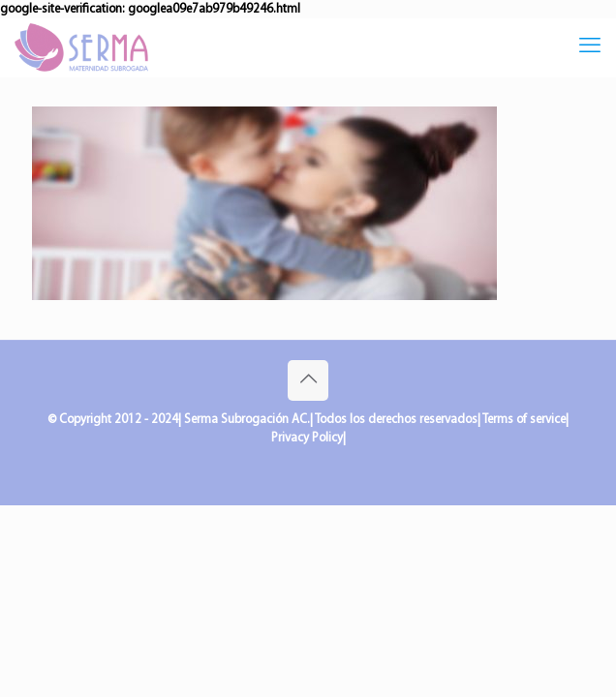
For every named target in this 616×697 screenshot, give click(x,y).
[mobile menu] (590, 47)
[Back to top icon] (308, 380)
